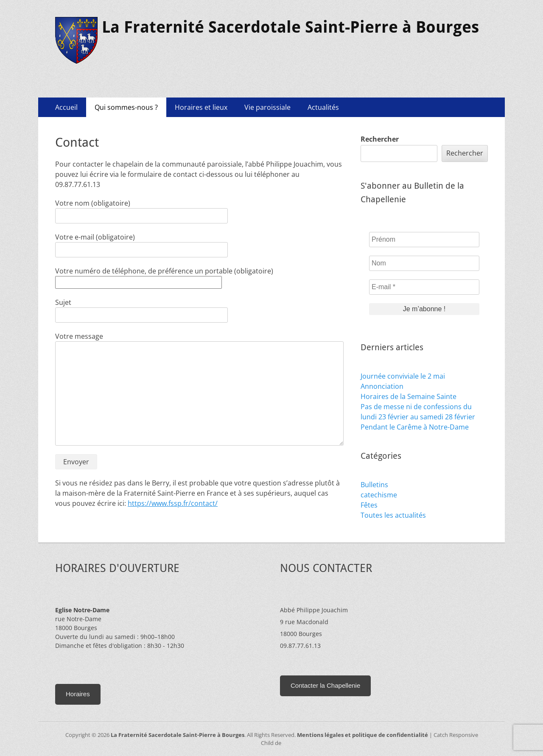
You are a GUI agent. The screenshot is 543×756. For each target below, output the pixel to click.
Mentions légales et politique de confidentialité (362, 735)
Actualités (323, 107)
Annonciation (382, 386)
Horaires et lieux (201, 107)
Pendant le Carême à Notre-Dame (415, 427)
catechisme (379, 495)
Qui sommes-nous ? (126, 107)
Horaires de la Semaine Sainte (409, 396)
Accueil (66, 107)
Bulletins (374, 485)
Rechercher (380, 139)
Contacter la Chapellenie (325, 685)
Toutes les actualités (393, 515)
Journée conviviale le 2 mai (403, 376)
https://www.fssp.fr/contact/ (173, 503)
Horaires (78, 694)
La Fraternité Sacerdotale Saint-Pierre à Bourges (290, 27)
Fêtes (369, 505)
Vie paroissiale (267, 107)
